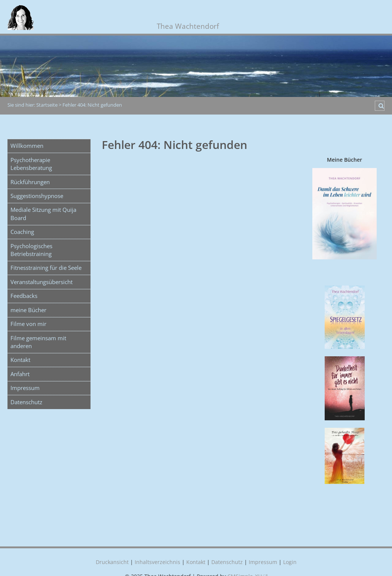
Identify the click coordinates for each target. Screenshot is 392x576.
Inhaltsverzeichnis (157, 562)
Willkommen (27, 146)
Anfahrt (20, 374)
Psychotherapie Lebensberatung (31, 164)
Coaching (22, 232)
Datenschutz (26, 402)
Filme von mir (28, 324)
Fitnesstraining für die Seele (46, 268)
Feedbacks (24, 296)
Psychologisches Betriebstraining (31, 250)
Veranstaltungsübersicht (42, 282)
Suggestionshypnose (37, 196)
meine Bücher (28, 310)
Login (290, 562)
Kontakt (20, 360)
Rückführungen (30, 182)
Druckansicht (112, 562)
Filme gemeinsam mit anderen (38, 342)
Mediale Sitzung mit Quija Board (43, 214)
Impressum (25, 388)
